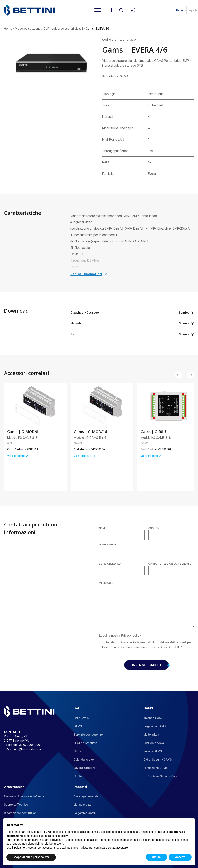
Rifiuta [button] (156, 857)
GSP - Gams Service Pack (160, 776)
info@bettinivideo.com (28, 749)
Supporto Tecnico (16, 805)
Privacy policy (131, 635)
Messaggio (106, 583)
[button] (179, 375)
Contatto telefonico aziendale (170, 564)
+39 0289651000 (29, 745)
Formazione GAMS (155, 768)
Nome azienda (108, 545)
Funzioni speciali (154, 743)
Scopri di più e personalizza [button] (31, 857)
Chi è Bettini (81, 718)
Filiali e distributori (85, 743)
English (192, 10)
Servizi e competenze (88, 734)
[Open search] (121, 10)
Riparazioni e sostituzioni (20, 813)
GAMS (78, 726)
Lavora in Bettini (84, 768)
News (77, 751)
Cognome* (156, 528)
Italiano (181, 10)
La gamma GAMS (154, 726)
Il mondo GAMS (153, 718)
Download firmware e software (24, 796)
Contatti (79, 776)
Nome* (103, 528)
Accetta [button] (180, 857)
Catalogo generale (86, 796)
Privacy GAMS (153, 751)
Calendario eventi (85, 759)
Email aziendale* (110, 564)
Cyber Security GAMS (158, 759)
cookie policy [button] (60, 836)
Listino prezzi (83, 805)
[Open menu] (98, 10)
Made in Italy (151, 734)
